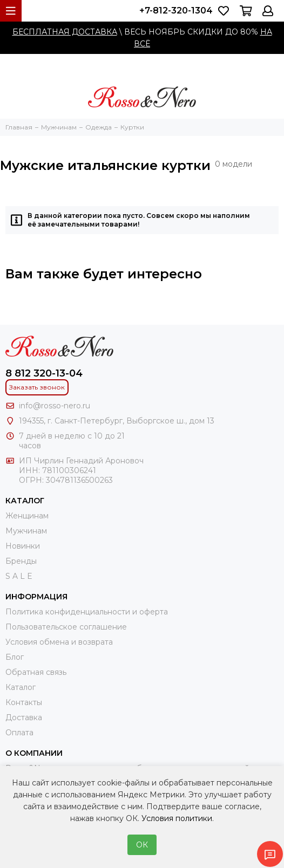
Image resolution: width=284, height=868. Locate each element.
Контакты (24, 702)
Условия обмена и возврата (59, 642)
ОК (142, 845)
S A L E (19, 576)
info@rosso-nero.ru (55, 406)
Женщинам (27, 516)
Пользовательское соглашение (66, 627)
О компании (34, 753)
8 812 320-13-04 (44, 373)
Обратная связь (36, 672)
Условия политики (177, 818)
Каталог (21, 687)
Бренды (21, 561)
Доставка (24, 717)
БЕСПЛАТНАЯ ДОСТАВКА (65, 32)
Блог (15, 657)
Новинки (23, 546)
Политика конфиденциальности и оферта (87, 612)
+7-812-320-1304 (176, 11)
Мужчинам (26, 531)
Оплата (19, 733)
